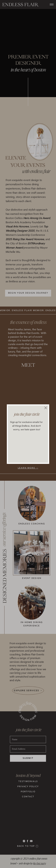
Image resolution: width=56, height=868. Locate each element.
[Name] (28, 739)
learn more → (28, 468)
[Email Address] (28, 749)
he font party (40, 863)
